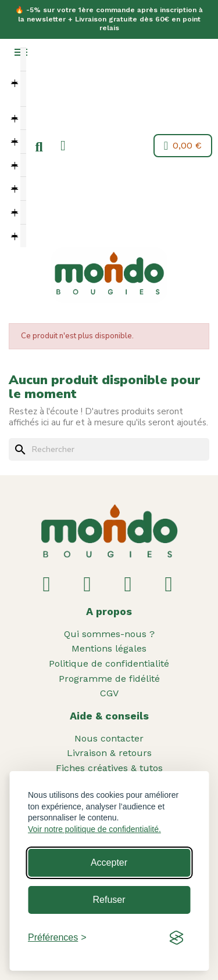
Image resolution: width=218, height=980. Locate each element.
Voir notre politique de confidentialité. (94, 829)
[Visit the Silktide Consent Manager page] (176, 938)
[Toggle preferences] (57, 938)
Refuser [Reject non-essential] (109, 900)
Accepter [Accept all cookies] (109, 863)
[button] (39, 147)
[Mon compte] (63, 146)
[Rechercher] (109, 450)
